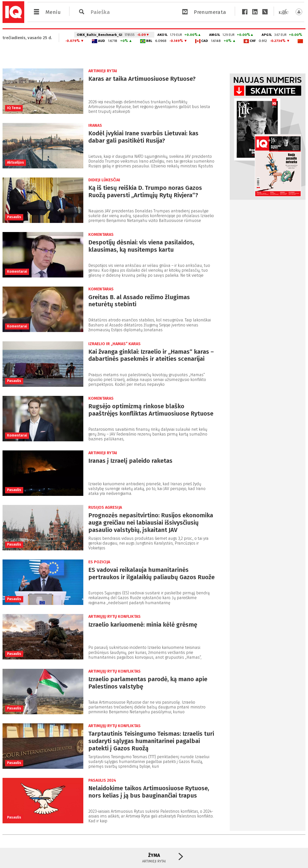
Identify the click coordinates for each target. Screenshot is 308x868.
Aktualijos (16, 162)
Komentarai (17, 272)
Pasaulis (14, 217)
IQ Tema (14, 108)
